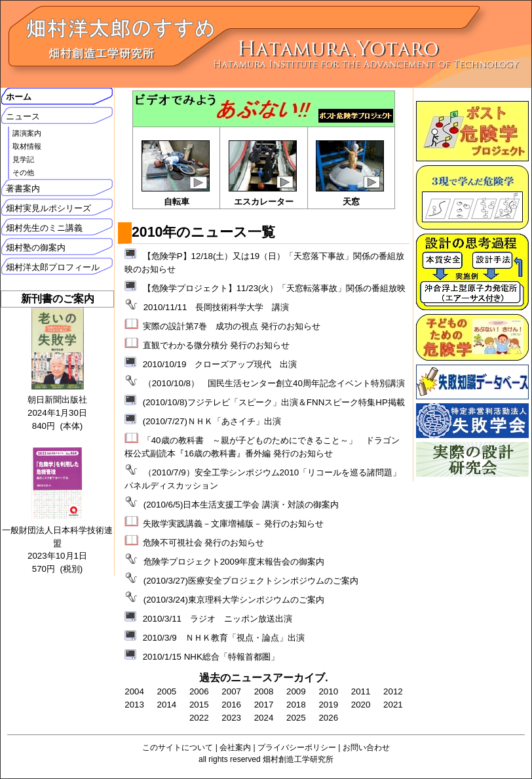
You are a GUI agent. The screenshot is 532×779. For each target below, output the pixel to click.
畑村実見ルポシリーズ (48, 208)
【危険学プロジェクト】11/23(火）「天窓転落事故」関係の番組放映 (275, 288)
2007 (231, 691)
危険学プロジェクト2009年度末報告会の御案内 (234, 562)
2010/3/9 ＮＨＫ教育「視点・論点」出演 (224, 638)
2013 (134, 705)
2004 (134, 691)
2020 (361, 705)
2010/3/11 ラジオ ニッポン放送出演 (218, 619)
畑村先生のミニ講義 (44, 228)
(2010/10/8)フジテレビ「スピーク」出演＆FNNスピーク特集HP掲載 (274, 402)
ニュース (23, 116)
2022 (199, 718)
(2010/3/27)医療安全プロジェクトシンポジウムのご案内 (251, 581)
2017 (264, 705)
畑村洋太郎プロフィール (53, 267)
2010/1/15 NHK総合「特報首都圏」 (211, 657)
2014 (167, 705)
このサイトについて (178, 748)
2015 (199, 705)
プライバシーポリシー (297, 748)
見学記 (23, 159)
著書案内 (23, 189)
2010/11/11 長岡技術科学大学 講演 (217, 307)
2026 (328, 718)
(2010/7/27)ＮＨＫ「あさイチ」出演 (212, 421)
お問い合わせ (366, 748)
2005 (167, 691)
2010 (328, 691)
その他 (23, 172)
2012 (393, 691)
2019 (328, 705)
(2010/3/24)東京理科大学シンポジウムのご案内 (234, 600)
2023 (231, 718)
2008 (264, 691)
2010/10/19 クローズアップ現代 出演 (220, 364)
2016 (231, 705)
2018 (296, 705)
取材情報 (27, 146)
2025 (296, 718)
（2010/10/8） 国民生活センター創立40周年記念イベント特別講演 (274, 383)
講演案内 (27, 133)
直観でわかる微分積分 (185, 345)
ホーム (19, 97)
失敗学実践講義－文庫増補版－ (202, 524)
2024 (264, 718)
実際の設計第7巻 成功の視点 (200, 326)
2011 (361, 691)
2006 (199, 691)
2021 (393, 705)
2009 (296, 691)
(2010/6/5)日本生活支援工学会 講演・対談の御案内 (241, 505)
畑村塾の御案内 (36, 248)
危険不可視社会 (173, 543)
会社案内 (235, 748)
